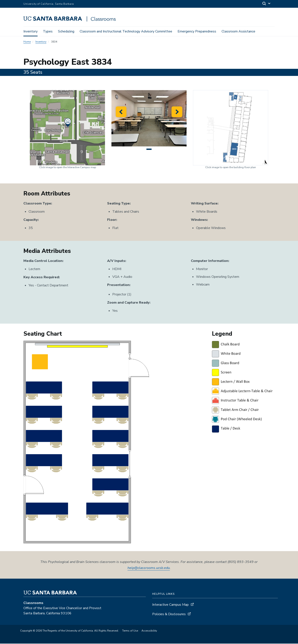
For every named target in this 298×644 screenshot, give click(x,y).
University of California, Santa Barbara (49, 4)
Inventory (30, 31)
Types (48, 31)
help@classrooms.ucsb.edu (149, 568)
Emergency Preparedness (197, 31)
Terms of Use (130, 631)
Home (27, 42)
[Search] (267, 4)
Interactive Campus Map (170, 605)
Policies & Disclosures (169, 615)
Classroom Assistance (238, 31)
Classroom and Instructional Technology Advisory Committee (126, 31)
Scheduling (66, 31)
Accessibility (149, 631)
